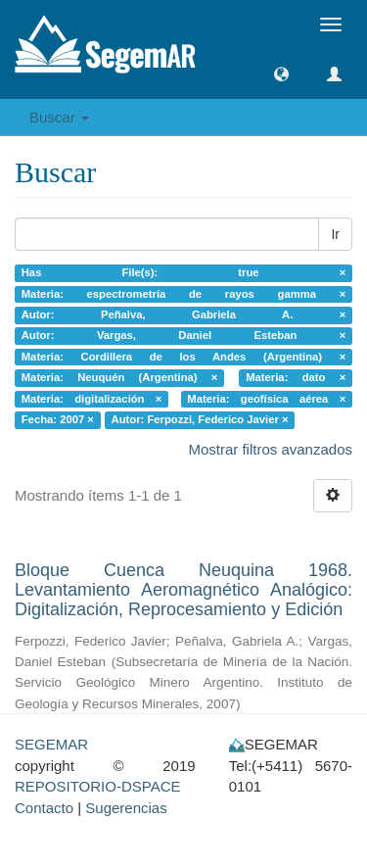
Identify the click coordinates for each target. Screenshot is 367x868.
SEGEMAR (51, 744)
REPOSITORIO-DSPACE (97, 786)
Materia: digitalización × (92, 399)
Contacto (44, 808)
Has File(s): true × (184, 272)
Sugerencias (126, 808)
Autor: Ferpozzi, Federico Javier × (200, 419)
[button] (281, 74)
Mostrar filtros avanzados (270, 449)
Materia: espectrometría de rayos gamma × (184, 294)
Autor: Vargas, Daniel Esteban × (184, 336)
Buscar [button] (59, 117)
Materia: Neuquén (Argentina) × (120, 378)
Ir (335, 234)
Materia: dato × (296, 378)
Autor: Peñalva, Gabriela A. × (184, 314)
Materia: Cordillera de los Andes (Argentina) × (184, 357)
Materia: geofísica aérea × (266, 399)
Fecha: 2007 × (58, 419)
